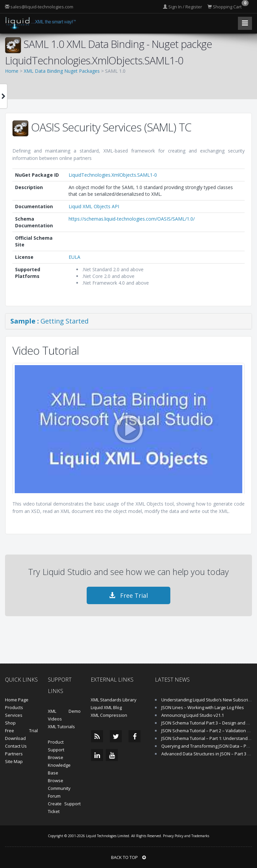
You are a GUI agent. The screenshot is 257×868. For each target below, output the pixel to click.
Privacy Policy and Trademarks (186, 836)
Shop (10, 723)
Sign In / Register (183, 7)
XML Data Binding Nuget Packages (62, 71)
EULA (74, 257)
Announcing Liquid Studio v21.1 (193, 715)
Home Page (17, 700)
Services (14, 715)
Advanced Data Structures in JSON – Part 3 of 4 (208, 754)
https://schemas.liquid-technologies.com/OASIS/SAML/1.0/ (132, 219)
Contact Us (16, 746)
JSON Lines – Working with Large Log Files (203, 707)
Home (12, 71)
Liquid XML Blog (106, 707)
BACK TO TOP (128, 857)
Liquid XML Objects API (94, 206)
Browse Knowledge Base (59, 765)
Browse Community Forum (59, 788)
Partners (14, 754)
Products (14, 707)
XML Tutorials (61, 727)
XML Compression (109, 715)
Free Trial (128, 595)
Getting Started (50, 321)
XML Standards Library (114, 700)
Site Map (14, 761)
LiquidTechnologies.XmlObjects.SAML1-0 (113, 175)
